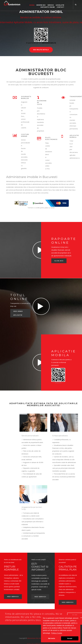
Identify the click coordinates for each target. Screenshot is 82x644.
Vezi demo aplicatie (18, 313)
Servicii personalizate (30, 436)
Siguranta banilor (26, 97)
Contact (60, 7)
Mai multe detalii (41, 50)
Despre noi (41, 5)
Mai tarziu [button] (52, 638)
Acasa (32, 5)
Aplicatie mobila (74, 136)
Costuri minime (25, 135)
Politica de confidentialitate (36, 638)
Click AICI (59, 261)
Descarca (58, 383)
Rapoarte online (48, 7)
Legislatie (60, 5)
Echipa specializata (60, 436)
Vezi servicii (11, 591)
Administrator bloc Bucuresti (36, 632)
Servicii (51, 5)
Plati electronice (51, 138)
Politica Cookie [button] (57, 633)
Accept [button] (70, 638)
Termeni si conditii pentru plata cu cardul (41, 208)
